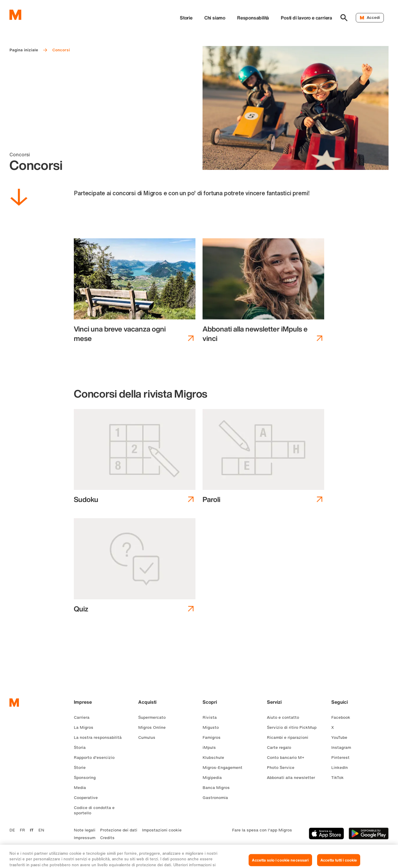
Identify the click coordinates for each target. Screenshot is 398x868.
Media (82, 788)
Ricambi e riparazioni (290, 737)
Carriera (84, 717)
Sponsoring (87, 778)
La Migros (86, 727)
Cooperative (88, 798)
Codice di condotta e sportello (94, 810)
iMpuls (212, 748)
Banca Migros (218, 788)
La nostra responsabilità (100, 737)
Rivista (212, 717)
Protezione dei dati (119, 830)
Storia (82, 748)
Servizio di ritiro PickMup (294, 727)
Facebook (343, 717)
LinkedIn (342, 768)
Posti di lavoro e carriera (306, 18)
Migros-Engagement (225, 768)
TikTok (340, 778)
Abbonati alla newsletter (293, 778)
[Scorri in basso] (19, 198)
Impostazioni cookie (162, 830)
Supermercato (154, 717)
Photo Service (283, 768)
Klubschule (216, 758)
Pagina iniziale (24, 50)
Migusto (213, 727)
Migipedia (215, 778)
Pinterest (343, 758)
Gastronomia (218, 798)
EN (41, 830)
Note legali (85, 830)
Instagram (344, 748)
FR (22, 830)
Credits (107, 838)
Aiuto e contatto (285, 717)
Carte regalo (281, 748)
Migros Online (154, 727)
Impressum (85, 838)
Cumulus (149, 737)
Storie (186, 18)
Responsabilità (253, 18)
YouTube (342, 737)
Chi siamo (215, 18)
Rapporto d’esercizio (97, 758)
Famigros (214, 737)
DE (12, 830)
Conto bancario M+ (288, 758)
